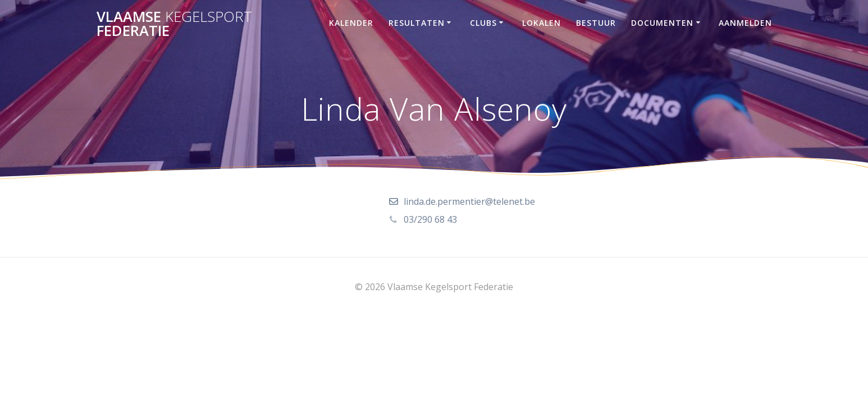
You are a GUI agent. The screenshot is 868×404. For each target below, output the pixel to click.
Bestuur (596, 23)
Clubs (483, 23)
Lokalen (542, 23)
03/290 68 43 (430, 219)
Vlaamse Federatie (174, 24)
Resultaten (417, 23)
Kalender (351, 23)
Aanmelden (745, 23)
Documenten (662, 23)
